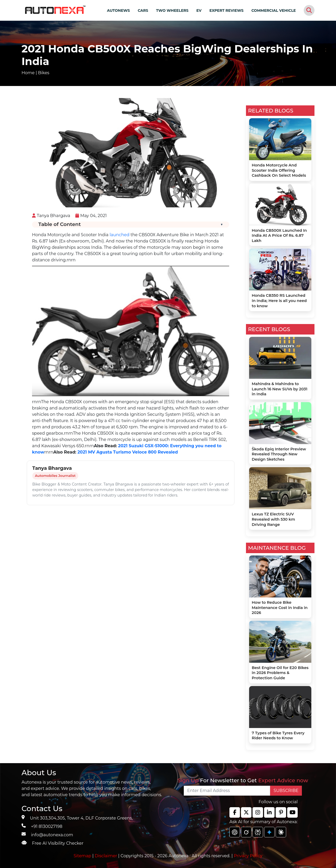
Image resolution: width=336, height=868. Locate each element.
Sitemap (83, 856)
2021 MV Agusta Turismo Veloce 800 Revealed (127, 452)
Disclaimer (106, 856)
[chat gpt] (235, 832)
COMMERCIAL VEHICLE (274, 10)
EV (199, 10)
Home (28, 73)
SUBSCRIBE (286, 791)
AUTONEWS (118, 10)
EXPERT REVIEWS (227, 10)
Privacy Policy (248, 856)
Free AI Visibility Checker (58, 843)
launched (119, 235)
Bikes (44, 73)
